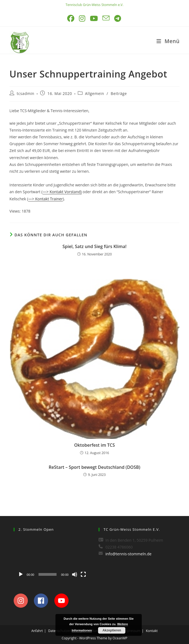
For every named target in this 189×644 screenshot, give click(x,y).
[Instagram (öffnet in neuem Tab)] (82, 18)
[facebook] (44, 601)
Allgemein (94, 93)
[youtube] (63, 601)
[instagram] (23, 601)
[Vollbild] (83, 574)
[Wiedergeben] (21, 574)
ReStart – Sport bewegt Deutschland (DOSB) (94, 467)
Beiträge (119, 93)
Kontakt (152, 631)
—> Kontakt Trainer (45, 199)
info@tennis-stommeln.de (129, 554)
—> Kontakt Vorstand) (62, 192)
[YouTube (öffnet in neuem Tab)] (94, 18)
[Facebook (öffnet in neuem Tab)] (71, 18)
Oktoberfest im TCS (94, 445)
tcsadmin (26, 93)
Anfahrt (37, 631)
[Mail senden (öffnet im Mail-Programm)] (106, 18)
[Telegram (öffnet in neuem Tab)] (118, 18)
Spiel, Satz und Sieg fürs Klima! (94, 246)
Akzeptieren (112, 630)
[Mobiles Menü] (168, 41)
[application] (52, 558)
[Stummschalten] (75, 574)
